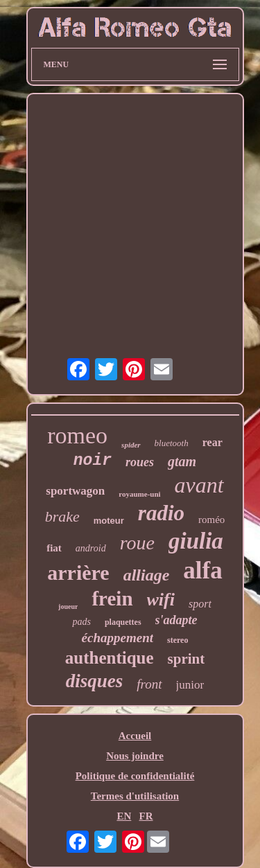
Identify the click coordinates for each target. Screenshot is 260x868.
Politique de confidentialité (135, 776)
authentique (110, 658)
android (91, 548)
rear (213, 442)
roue (137, 543)
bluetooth (172, 443)
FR (146, 816)
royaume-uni (139, 494)
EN (124, 816)
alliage (147, 575)
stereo (177, 640)
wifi (161, 600)
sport (200, 604)
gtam (182, 461)
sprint (187, 659)
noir (93, 461)
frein (112, 599)
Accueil (135, 736)
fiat (54, 548)
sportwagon (75, 491)
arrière (78, 573)
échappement (118, 638)
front (149, 684)
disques (95, 681)
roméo (211, 520)
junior (190, 685)
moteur (109, 521)
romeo (77, 435)
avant (199, 485)
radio (161, 513)
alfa (202, 570)
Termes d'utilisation (135, 796)
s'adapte (176, 620)
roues (140, 462)
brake (62, 516)
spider (131, 445)
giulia (196, 541)
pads (81, 622)
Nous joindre (135, 756)
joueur (68, 606)
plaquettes (123, 622)
